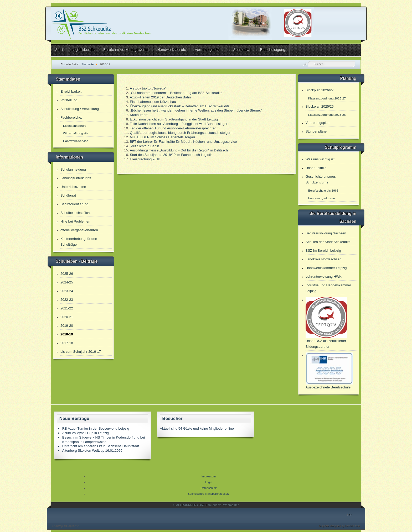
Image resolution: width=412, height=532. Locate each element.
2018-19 (67, 334)
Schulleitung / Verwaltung (80, 109)
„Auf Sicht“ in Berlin (144, 146)
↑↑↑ (349, 514)
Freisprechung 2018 (145, 159)
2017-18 (67, 343)
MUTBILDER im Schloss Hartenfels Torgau (162, 137)
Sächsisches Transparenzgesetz (209, 494)
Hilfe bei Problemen (75, 221)
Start (59, 50)
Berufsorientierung (74, 204)
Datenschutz (208, 488)
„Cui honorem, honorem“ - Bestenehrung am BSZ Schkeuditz (176, 93)
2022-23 (67, 300)
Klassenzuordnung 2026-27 (327, 98)
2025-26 (67, 274)
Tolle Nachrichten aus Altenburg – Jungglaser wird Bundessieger (179, 124)
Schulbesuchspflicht (76, 213)
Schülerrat (68, 195)
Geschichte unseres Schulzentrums (321, 179)
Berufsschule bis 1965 (323, 190)
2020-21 (67, 317)
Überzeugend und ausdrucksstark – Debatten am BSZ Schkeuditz (180, 106)
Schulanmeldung (73, 169)
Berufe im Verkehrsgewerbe (126, 50)
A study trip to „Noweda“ (148, 88)
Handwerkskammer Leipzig (326, 268)
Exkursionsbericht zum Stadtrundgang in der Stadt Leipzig (174, 119)
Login (209, 482)
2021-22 (67, 308)
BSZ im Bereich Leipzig (323, 251)
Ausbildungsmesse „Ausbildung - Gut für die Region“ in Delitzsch (179, 150)
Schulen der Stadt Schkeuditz (328, 242)
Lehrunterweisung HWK (324, 276)
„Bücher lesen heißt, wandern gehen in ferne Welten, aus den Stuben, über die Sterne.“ (196, 110)
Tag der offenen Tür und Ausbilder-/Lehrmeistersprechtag (173, 128)
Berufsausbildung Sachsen (326, 233)
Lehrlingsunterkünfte (76, 178)
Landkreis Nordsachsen (324, 259)
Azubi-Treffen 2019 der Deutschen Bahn (160, 97)
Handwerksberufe (172, 50)
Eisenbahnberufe (75, 126)
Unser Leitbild (316, 168)
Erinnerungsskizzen (322, 198)
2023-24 (67, 291)
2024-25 (67, 282)
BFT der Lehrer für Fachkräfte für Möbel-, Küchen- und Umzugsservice (183, 142)
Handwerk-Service (76, 141)
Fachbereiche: (71, 117)
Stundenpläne (316, 131)
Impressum (209, 476)
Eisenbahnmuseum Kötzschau (153, 102)
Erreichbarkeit (71, 91)
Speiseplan (242, 50)
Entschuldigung (273, 50)
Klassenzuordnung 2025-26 (327, 115)
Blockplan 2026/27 (320, 90)
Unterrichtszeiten (73, 187)
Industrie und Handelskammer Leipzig (328, 288)
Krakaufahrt (139, 115)
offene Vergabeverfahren (79, 230)
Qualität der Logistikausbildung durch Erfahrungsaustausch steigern (181, 133)
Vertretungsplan (208, 50)
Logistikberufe (83, 50)
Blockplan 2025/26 (320, 106)
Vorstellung (69, 100)
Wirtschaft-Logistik (76, 133)
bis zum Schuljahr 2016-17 (81, 352)
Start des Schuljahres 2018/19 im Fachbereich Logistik (171, 155)
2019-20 (67, 326)
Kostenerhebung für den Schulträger (79, 242)
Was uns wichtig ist (320, 159)
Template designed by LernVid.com (339, 526)
